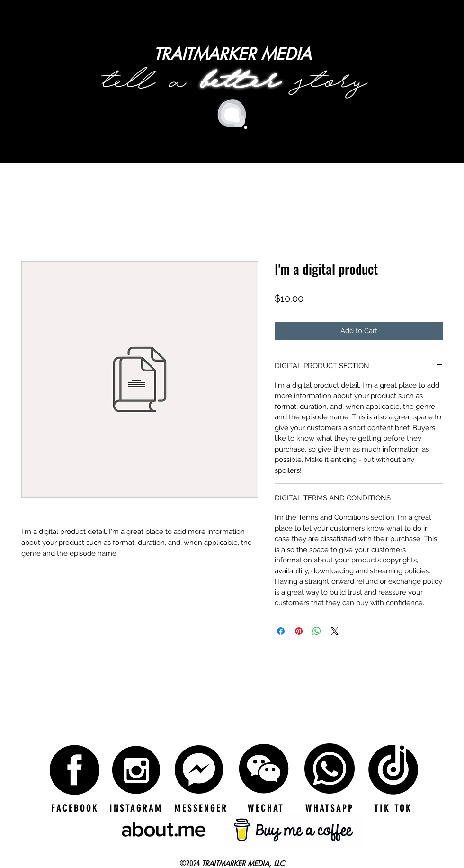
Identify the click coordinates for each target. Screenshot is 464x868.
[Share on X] (335, 631)
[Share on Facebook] (281, 631)
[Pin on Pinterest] (299, 631)
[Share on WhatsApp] (317, 631)
